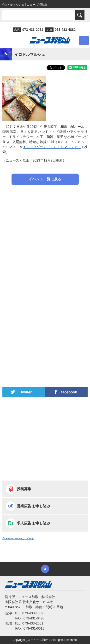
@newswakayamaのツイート (18, 538)
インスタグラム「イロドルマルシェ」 (52, 147)
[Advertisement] (45, 240)
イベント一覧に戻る (45, 179)
